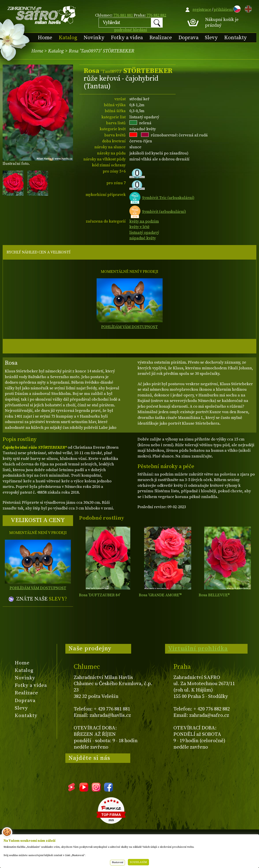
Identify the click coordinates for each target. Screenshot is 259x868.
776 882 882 (156, 15)
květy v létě (139, 227)
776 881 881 (123, 15)
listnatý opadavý (144, 233)
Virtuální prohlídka (198, 649)
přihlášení (223, 10)
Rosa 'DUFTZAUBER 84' (100, 595)
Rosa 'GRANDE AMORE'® (160, 595)
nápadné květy (143, 238)
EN (247, 8)
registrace (202, 10)
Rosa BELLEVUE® (214, 595)
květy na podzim (144, 221)
